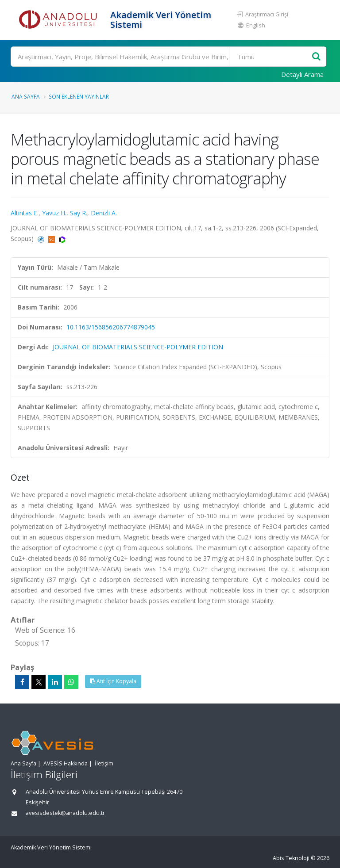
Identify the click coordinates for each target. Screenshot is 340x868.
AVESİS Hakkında (66, 763)
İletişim (104, 763)
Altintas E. (25, 213)
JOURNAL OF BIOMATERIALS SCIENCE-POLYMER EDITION (138, 347)
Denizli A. (104, 213)
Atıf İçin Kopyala (113, 681)
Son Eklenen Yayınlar (79, 96)
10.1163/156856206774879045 (111, 327)
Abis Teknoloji (291, 858)
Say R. (79, 213)
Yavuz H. (54, 213)
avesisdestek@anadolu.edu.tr (65, 813)
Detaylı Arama (302, 74)
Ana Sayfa (26, 96)
